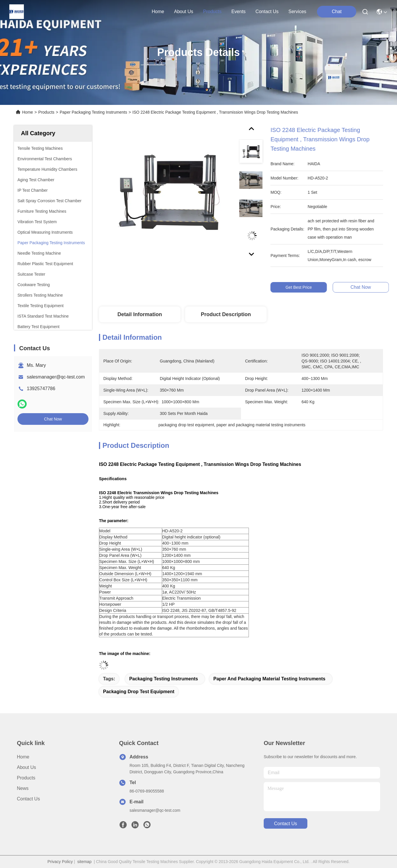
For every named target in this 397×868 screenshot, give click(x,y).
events (239, 12)
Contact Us (28, 799)
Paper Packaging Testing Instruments (93, 112)
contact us (267, 12)
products (212, 12)
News (23, 788)
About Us (26, 767)
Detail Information (140, 314)
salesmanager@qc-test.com (56, 377)
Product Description (226, 314)
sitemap (84, 862)
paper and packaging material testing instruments (269, 679)
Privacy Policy (60, 862)
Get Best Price (302, 287)
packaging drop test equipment (139, 692)
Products (46, 112)
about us (184, 12)
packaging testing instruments (164, 679)
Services (297, 12)
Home (158, 12)
